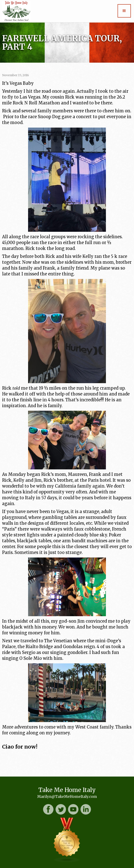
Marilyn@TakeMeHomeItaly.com (67, 797)
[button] (124, 11)
